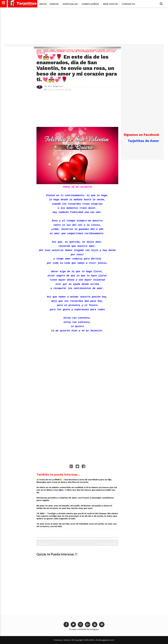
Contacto (128, 4)
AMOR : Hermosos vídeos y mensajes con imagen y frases (77, 50)
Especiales (71, 4)
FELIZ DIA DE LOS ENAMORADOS (80, 52)
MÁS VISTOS (111, 4)
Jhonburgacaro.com (104, 640)
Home (39, 50)
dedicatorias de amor (54, 52)
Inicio (43, 4)
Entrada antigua (46, 544)
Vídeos (55, 4)
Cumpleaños (91, 4)
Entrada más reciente (107, 544)
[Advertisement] (84, 27)
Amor (46, 50)
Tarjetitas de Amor (143, 141)
